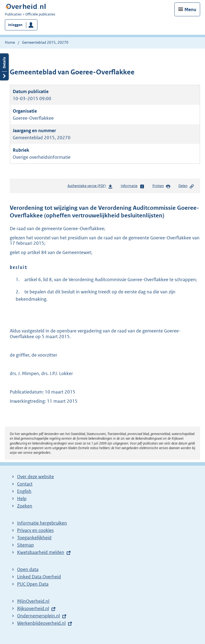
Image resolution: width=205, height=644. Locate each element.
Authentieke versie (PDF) (90, 187)
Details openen (4, 67)
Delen (186, 186)
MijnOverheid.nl (33, 601)
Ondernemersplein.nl (39, 616)
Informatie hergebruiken (42, 523)
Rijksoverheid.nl (33, 608)
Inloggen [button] (15, 25)
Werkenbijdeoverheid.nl (41, 623)
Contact (25, 484)
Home (10, 42)
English (24, 491)
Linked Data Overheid (39, 577)
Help (22, 499)
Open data (28, 569)
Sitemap (25, 545)
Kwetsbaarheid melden (41, 552)
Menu (190, 9)
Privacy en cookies (35, 530)
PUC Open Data (33, 584)
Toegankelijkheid (34, 538)
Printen (161, 186)
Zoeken (25, 506)
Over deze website (36, 477)
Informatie (132, 186)
